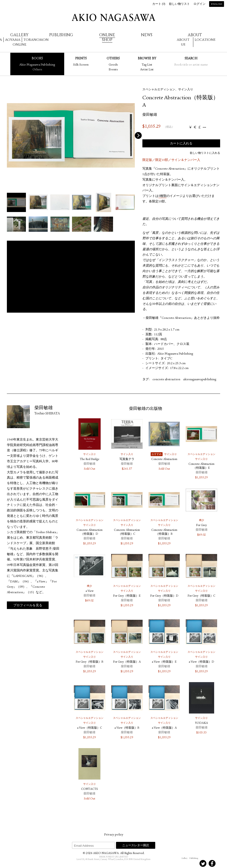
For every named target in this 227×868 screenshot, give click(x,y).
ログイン (199, 4)
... (204, 127)
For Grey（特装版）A (127, 662)
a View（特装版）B (127, 728)
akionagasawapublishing (200, 380)
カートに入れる (181, 144)
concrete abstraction (166, 380)
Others (37, 70)
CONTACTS (90, 789)
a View (90, 591)
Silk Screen (81, 65)
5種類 (162, 196)
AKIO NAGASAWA (113, 17)
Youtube (221, 863)
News (147, 35)
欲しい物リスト (179, 4)
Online (19, 45)
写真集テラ (127, 459)
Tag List (147, 65)
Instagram (185, 863)
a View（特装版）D (201, 662)
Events (113, 70)
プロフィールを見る (28, 606)
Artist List (147, 70)
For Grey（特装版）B (90, 662)
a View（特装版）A (164, 728)
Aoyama (13, 40)
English (217, 4)
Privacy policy (114, 835)
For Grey (201, 525)
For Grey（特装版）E (127, 596)
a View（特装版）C (90, 728)
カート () (159, 4)
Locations (205, 40)
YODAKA (202, 723)
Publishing (61, 35)
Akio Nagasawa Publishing (37, 65)
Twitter (203, 863)
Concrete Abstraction (164, 459)
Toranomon (36, 40)
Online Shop (107, 37)
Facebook (212, 863)
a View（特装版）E (164, 662)
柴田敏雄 (150, 115)
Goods (113, 65)
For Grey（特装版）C (201, 596)
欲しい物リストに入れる (205, 153)
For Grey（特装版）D (164, 596)
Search (191, 58)
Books (37, 58)
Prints (81, 58)
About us (183, 42)
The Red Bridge (90, 459)
